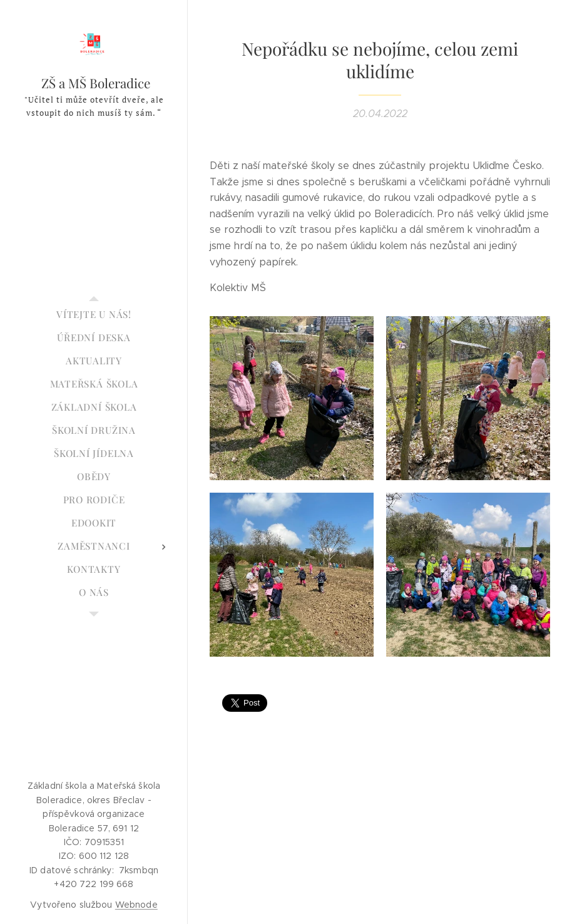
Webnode (136, 905)
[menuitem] (94, 315)
